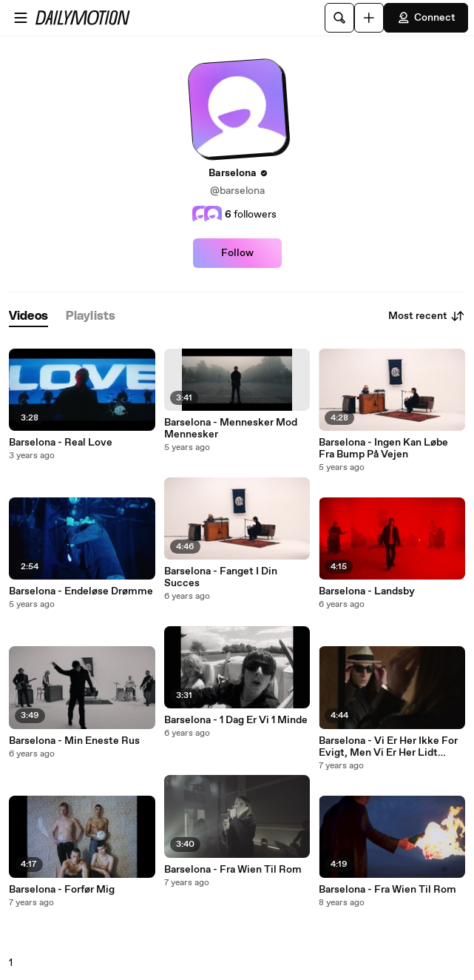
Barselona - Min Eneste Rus (74, 741)
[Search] (339, 18)
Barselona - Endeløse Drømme (81, 591)
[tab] (28, 316)
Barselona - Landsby (367, 591)
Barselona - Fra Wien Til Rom (233, 870)
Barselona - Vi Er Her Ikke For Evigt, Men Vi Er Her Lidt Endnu (388, 747)
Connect (426, 18)
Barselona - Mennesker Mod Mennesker (231, 429)
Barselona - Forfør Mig (62, 890)
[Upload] (369, 18)
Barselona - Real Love (61, 443)
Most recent (427, 316)
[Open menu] (21, 18)
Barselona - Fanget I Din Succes (221, 577)
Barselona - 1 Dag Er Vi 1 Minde (236, 720)
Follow (237, 253)
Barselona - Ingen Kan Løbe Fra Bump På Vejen (383, 449)
